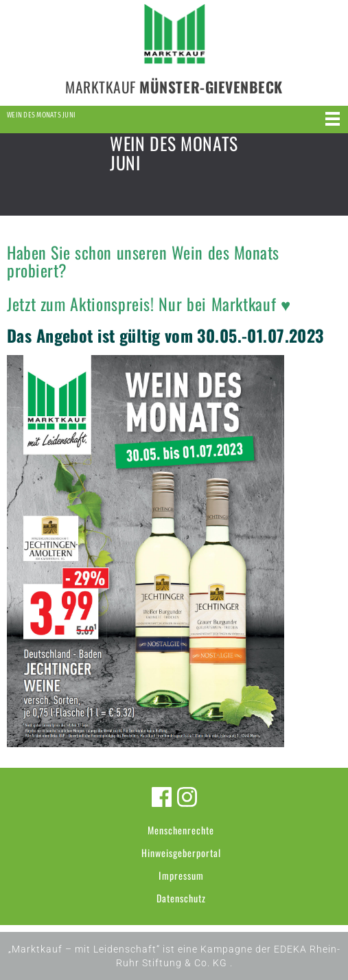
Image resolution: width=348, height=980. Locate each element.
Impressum (181, 875)
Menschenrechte (181, 830)
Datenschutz (181, 898)
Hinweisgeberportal (181, 853)
